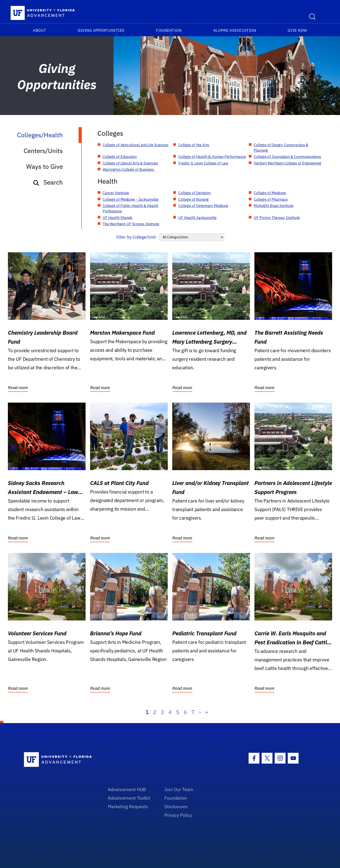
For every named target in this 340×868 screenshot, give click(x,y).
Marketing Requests (128, 806)
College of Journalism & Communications (287, 157)
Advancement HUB (127, 789)
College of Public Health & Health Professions (130, 208)
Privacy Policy (178, 815)
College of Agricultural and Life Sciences (136, 145)
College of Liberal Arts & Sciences (130, 163)
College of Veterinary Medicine (203, 206)
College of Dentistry (195, 193)
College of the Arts (194, 145)
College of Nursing (194, 199)
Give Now (297, 30)
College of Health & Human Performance (212, 157)
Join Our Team (179, 789)
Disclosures (176, 806)
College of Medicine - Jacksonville (131, 199)
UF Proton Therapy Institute (277, 218)
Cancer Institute (116, 193)
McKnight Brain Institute (274, 206)
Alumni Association (235, 30)
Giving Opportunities (101, 30)
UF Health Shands (118, 218)
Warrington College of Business (128, 169)
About (40, 30)
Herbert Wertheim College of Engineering (288, 163)
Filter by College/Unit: (137, 237)
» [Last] (206, 712)
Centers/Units (43, 151)
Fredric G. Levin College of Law (203, 163)
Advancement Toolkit (129, 798)
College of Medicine (270, 193)
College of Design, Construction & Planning (281, 148)
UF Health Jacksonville (197, 218)
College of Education (120, 157)
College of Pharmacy (271, 199)
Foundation (169, 30)
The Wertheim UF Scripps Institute (131, 224)
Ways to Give (44, 166)
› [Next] (200, 712)
